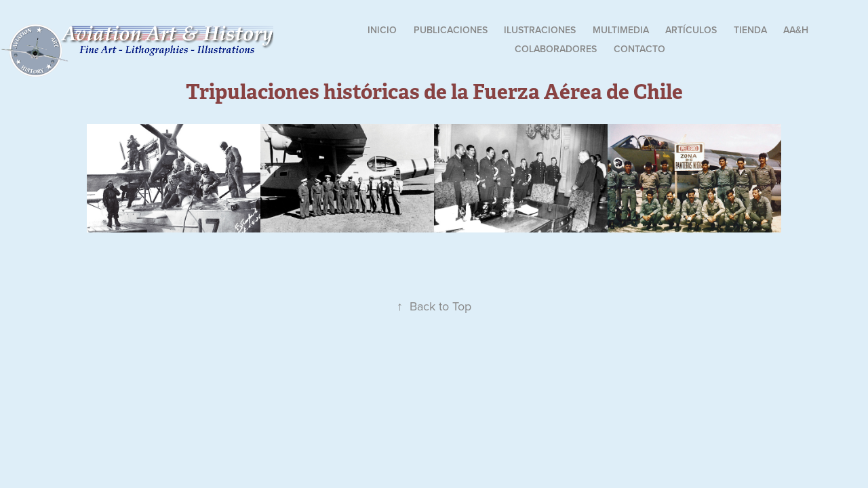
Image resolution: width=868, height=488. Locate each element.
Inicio (382, 30)
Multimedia (621, 30)
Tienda (750, 30)
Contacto (639, 49)
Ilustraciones (540, 30)
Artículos (691, 30)
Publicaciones (451, 30)
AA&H (796, 30)
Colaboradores (556, 49)
